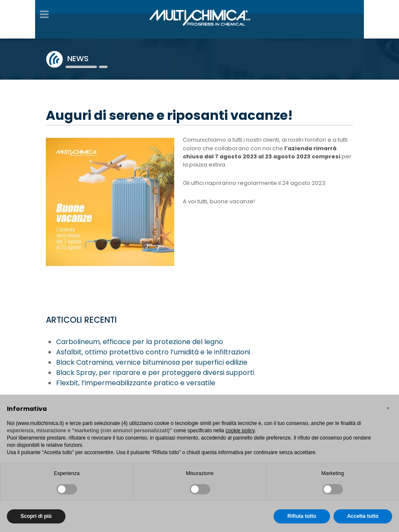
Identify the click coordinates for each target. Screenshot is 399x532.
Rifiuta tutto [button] (302, 516)
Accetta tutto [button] (363, 516)
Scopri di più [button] (36, 516)
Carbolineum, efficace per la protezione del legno (140, 342)
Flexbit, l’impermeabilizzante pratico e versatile (136, 383)
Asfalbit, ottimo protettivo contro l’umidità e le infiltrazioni (153, 352)
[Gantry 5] (199, 16)
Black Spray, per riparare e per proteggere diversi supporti (155, 373)
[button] (388, 408)
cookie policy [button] (240, 431)
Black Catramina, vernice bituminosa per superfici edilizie (152, 362)
